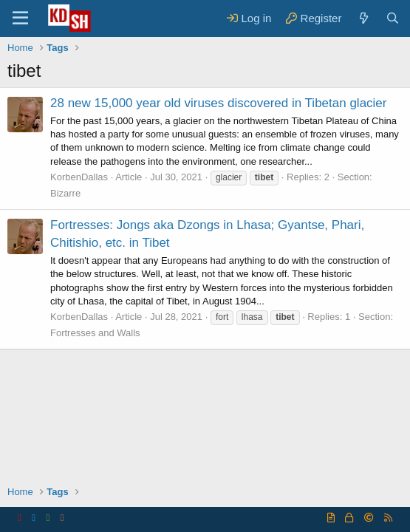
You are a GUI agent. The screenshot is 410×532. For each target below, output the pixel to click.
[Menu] (20, 18)
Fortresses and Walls (95, 333)
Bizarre (65, 193)
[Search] (393, 18)
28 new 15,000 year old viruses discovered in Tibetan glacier (219, 103)
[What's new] (363, 18)
